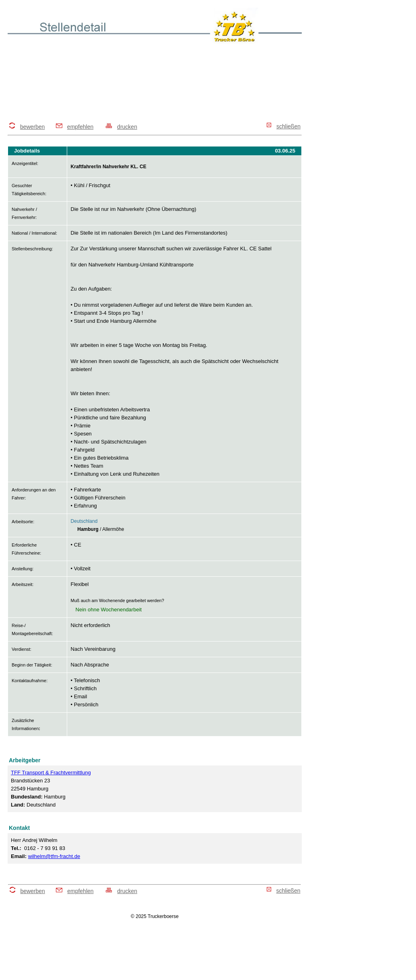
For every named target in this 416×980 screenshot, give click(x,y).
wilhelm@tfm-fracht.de (54, 856)
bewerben (33, 127)
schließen (288, 126)
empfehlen (80, 127)
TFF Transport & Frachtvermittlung (51, 773)
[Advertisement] (154, 83)
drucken (127, 127)
